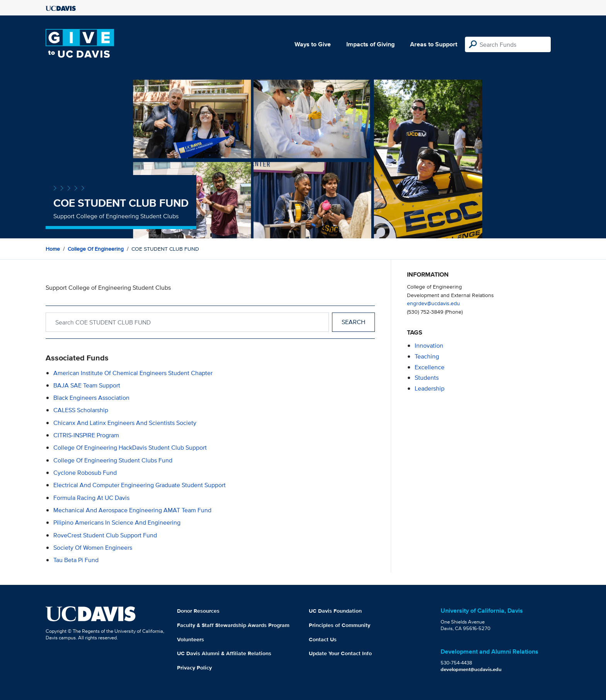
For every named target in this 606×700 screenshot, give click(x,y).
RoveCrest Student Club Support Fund (105, 535)
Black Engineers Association (91, 398)
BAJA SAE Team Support (87, 385)
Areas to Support (434, 44)
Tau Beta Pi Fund (76, 560)
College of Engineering (96, 249)
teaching (427, 356)
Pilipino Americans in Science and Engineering (117, 522)
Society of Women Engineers (93, 548)
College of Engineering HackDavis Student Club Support (130, 448)
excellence (430, 367)
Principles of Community (340, 625)
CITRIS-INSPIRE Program (86, 435)
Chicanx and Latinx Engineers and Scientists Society (125, 423)
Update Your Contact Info (340, 653)
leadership (430, 388)
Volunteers (191, 639)
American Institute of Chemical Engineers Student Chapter (133, 373)
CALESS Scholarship (81, 410)
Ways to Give (313, 44)
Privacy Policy (194, 668)
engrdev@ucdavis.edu (433, 303)
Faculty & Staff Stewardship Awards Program (233, 625)
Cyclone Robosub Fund (85, 473)
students (427, 378)
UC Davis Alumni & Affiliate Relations (224, 653)
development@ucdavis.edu (471, 669)
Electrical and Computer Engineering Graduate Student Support (140, 485)
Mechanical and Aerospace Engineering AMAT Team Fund (132, 510)
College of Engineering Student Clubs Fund (113, 460)
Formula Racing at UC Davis (91, 498)
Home (53, 249)
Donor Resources (198, 611)
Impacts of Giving (370, 44)
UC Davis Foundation (335, 611)
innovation (429, 346)
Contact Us (323, 639)
